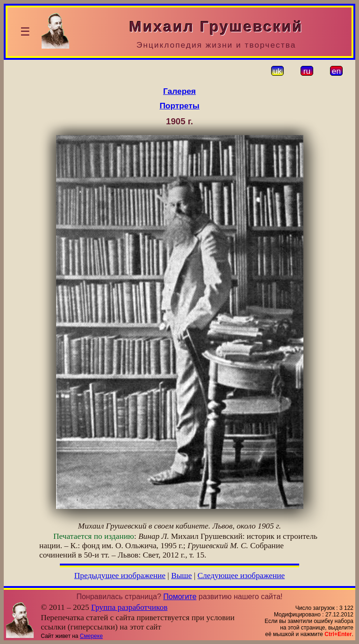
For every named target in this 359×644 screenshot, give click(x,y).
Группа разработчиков (129, 607)
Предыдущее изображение (120, 576)
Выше (181, 576)
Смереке (91, 636)
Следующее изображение (241, 576)
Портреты (179, 106)
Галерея (179, 91)
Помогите (180, 597)
